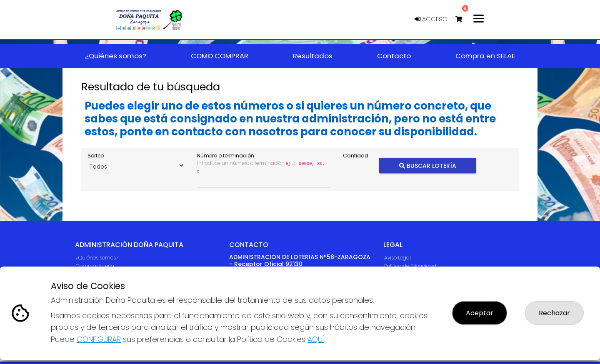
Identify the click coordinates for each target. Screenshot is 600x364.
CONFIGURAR (99, 339)
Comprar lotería (95, 266)
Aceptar (480, 313)
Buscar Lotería (428, 166)
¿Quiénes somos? (97, 258)
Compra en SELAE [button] (485, 56)
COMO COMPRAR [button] (220, 56)
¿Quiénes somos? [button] (116, 56)
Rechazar (554, 313)
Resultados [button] (313, 56)
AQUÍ (316, 339)
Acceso (431, 19)
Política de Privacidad (410, 266)
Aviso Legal (397, 258)
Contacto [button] (394, 56)
